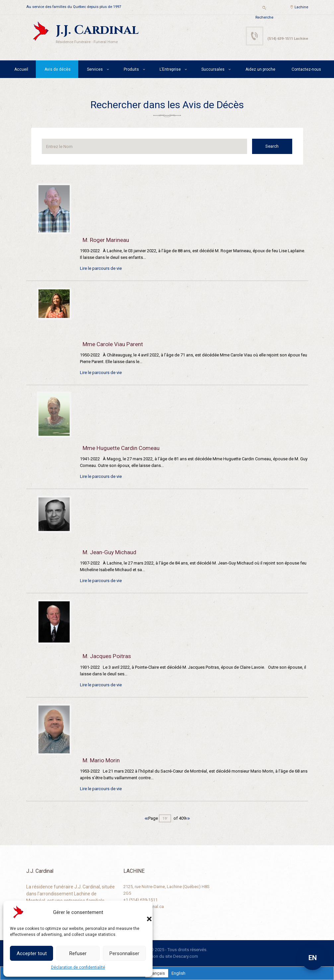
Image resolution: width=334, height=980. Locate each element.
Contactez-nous (306, 69)
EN (313, 958)
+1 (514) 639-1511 (140, 900)
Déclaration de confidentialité (78, 967)
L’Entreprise (170, 69)
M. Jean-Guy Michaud (109, 552)
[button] (143, 912)
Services (95, 69)
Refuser (78, 953)
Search (273, 146)
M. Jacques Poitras (107, 656)
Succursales (213, 69)
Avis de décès (58, 69)
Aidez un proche (260, 69)
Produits (131, 69)
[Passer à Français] (157, 973)
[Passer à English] (178, 973)
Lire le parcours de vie (101, 268)
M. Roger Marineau (106, 240)
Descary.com (186, 956)
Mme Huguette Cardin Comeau (121, 448)
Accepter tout (32, 953)
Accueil (21, 69)
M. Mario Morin (101, 760)
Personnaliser (124, 953)
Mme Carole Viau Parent (113, 344)
